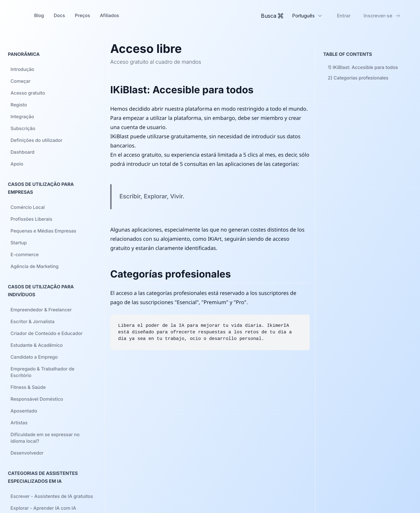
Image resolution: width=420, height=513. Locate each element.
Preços (82, 16)
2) (358, 78)
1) (363, 67)
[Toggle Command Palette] (272, 16)
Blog (39, 16)
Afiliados (109, 16)
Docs (59, 16)
